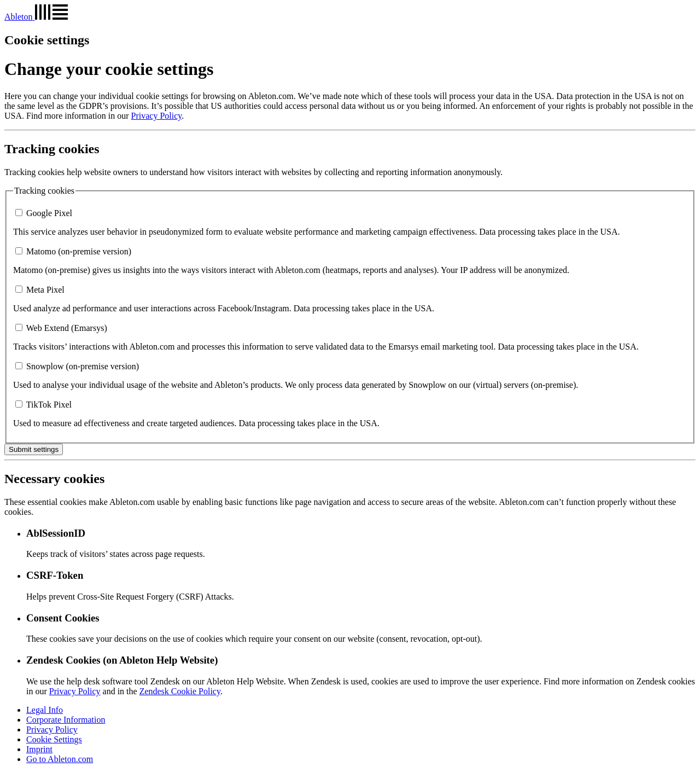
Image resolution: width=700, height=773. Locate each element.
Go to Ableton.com (60, 759)
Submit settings (34, 449)
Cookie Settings (54, 739)
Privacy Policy (157, 116)
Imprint (39, 749)
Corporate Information (66, 720)
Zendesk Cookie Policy (180, 691)
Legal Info (45, 710)
